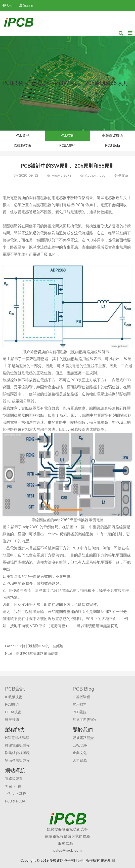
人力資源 (80, 761)
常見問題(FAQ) (84, 720)
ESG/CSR (80, 745)
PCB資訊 (22, 135)
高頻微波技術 (112, 135)
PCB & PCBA (15, 801)
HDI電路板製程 (17, 738)
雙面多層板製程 (17, 761)
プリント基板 (16, 794)
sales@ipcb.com (68, 850)
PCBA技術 (67, 146)
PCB (14, 541)
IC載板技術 (22, 146)
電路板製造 (14, 779)
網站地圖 (108, 861)
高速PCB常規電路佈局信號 (37, 654)
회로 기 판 (13, 786)
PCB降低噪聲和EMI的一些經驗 (39, 646)
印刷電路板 (65, 205)
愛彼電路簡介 (83, 738)
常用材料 (80, 705)
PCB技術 (67, 135)
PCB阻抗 (80, 712)
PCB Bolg (112, 146)
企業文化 (80, 753)
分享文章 (121, 176)
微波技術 (12, 720)
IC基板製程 (81, 697)
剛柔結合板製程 (17, 753)
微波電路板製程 (17, 745)
